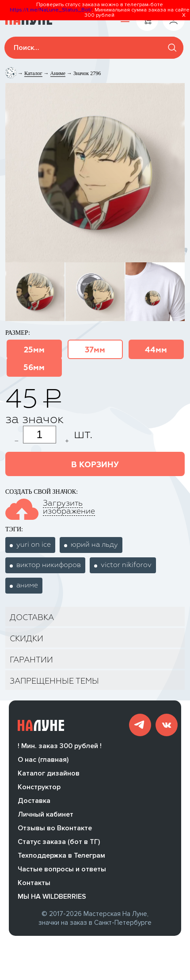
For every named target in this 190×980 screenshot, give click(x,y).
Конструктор (39, 791)
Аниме (58, 73)
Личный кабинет (46, 818)
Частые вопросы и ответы (62, 873)
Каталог (33, 73)
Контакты (34, 886)
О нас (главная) (43, 763)
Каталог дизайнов (49, 777)
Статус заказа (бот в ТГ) (59, 845)
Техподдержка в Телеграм (61, 859)
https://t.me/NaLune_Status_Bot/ (51, 10)
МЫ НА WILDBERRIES (52, 900)
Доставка (34, 804)
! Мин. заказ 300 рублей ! (60, 749)
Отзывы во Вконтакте (55, 832)
